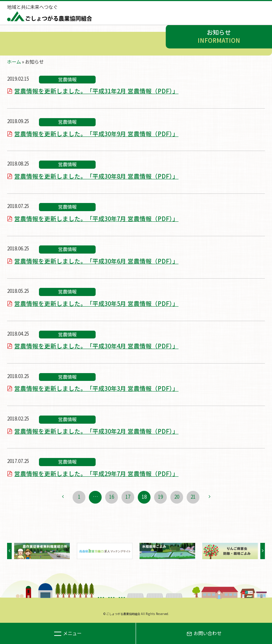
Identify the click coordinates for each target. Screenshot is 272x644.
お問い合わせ (204, 633)
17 (128, 497)
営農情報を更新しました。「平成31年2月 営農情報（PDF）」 (96, 91)
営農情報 (67, 79)
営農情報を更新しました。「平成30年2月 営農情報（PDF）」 (96, 431)
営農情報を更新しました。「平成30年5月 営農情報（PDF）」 (96, 303)
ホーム (14, 62)
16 (112, 497)
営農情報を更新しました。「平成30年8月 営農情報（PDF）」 (96, 176)
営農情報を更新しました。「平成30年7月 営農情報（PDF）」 (96, 219)
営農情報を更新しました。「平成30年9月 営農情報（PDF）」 (96, 134)
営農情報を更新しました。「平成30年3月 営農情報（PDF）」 (96, 388)
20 (177, 497)
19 (160, 497)
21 (193, 497)
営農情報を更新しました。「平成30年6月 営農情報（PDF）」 (96, 261)
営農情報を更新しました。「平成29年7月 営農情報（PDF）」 (96, 474)
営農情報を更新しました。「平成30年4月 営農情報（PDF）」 (96, 346)
